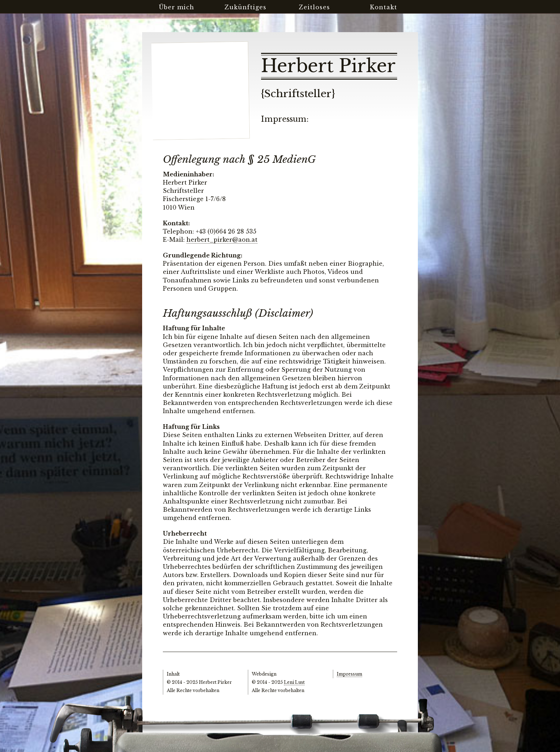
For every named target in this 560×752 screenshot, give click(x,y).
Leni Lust (294, 682)
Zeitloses (314, 7)
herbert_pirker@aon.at (222, 240)
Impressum (349, 674)
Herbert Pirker (328, 66)
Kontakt (384, 7)
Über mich (177, 7)
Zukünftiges (246, 7)
